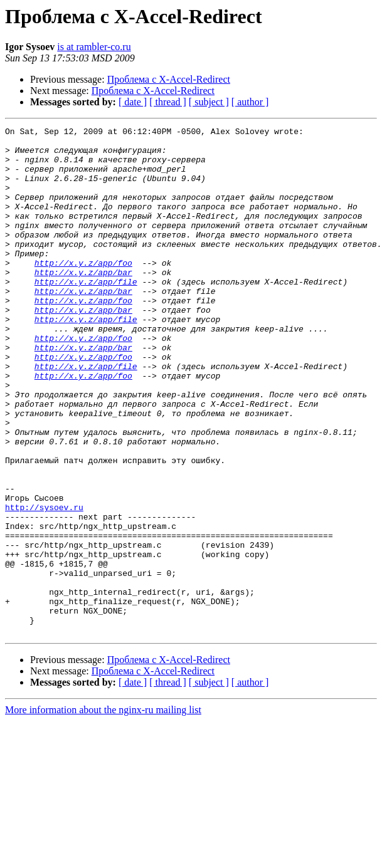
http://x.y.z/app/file (86, 313)
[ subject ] (209, 102)
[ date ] (133, 102)
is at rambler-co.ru (94, 47)
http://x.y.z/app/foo (83, 291)
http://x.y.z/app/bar (83, 302)
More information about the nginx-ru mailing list (103, 811)
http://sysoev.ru (44, 584)
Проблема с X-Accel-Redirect (169, 79)
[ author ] (250, 102)
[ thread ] (168, 102)
